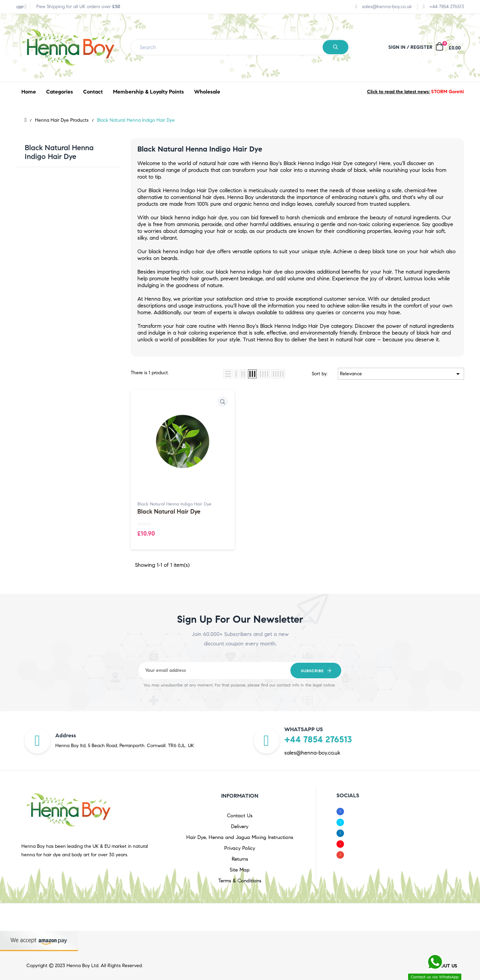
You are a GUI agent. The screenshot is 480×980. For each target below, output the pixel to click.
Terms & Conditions (240, 881)
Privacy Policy (240, 848)
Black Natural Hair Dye (169, 512)
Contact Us (240, 816)
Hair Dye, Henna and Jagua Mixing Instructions (240, 837)
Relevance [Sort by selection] (401, 374)
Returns (240, 859)
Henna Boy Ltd (82, 966)
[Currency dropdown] (22, 7)
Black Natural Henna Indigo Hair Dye (59, 152)
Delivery (240, 826)
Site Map (240, 870)
